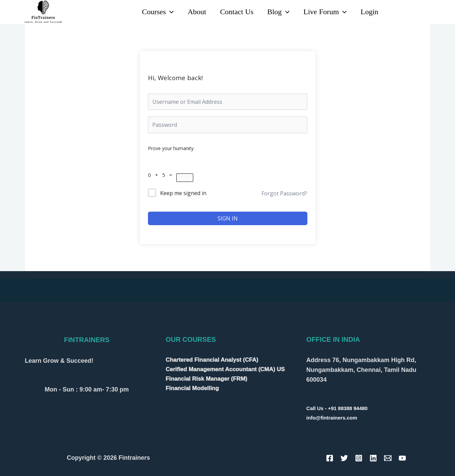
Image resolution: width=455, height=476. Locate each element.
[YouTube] (411, 12)
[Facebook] (330, 458)
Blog (276, 12)
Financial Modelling (192, 388)
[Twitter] (344, 458)
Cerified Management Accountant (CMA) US (225, 369)
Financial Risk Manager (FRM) (206, 379)
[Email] (388, 458)
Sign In (228, 218)
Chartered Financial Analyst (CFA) (212, 360)
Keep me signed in (183, 193)
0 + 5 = (162, 175)
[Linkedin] (396, 12)
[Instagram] (426, 12)
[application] (164, 12)
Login (369, 12)
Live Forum (324, 12)
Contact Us (233, 12)
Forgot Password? (284, 193)
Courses (152, 12)
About (192, 12)
